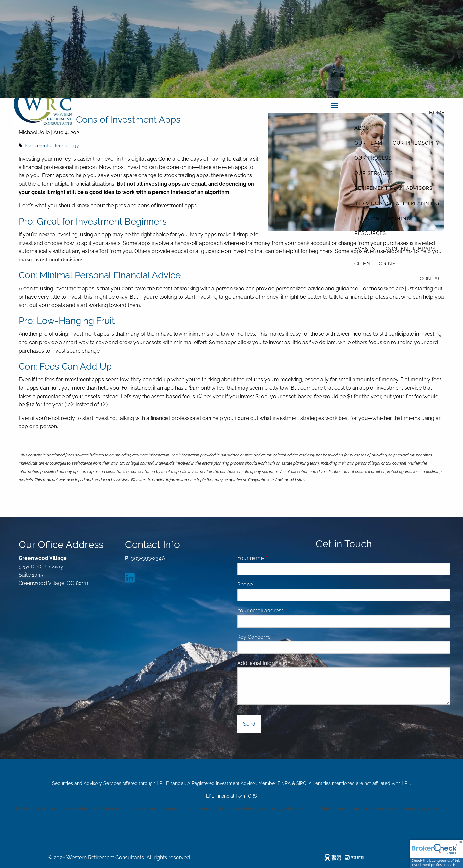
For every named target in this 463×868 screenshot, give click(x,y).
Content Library (411, 249)
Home (437, 113)
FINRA (284, 783)
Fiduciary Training (383, 218)
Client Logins (375, 264)
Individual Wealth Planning (397, 203)
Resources (370, 233)
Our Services (374, 173)
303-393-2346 (148, 558)
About (364, 128)
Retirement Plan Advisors (394, 188)
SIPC (301, 783)
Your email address (286, 611)
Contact (432, 279)
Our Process (373, 158)
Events (365, 249)
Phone (270, 585)
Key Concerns (254, 637)
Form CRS (246, 796)
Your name (275, 558)
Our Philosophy (416, 143)
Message (327, 663)
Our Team (368, 143)
